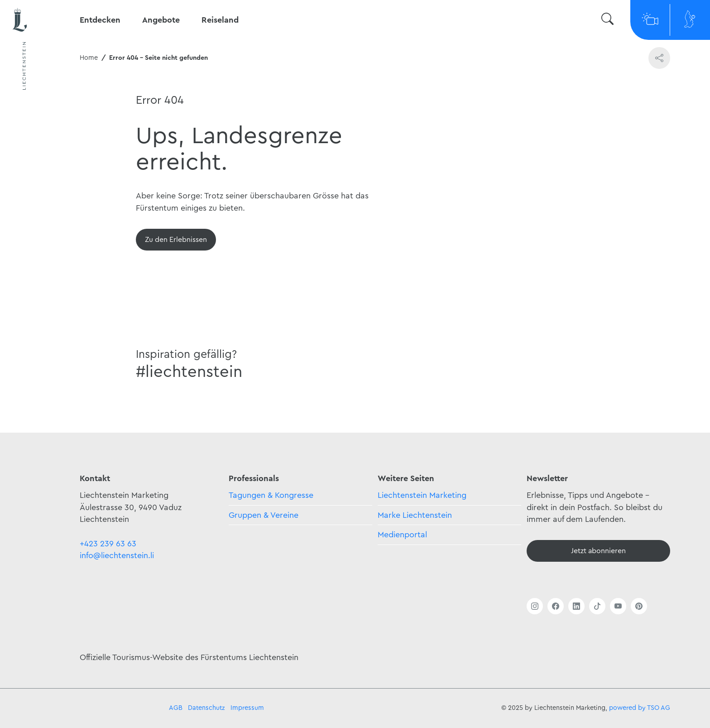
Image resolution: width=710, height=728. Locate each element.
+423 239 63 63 (108, 544)
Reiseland (220, 20)
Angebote (161, 20)
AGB (176, 708)
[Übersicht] (176, 240)
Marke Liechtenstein (415, 515)
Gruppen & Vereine (264, 515)
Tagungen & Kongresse (271, 495)
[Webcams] (650, 20)
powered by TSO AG (640, 708)
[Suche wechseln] (607, 20)
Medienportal (402, 535)
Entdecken (100, 20)
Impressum (247, 708)
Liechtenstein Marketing (422, 495)
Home (89, 58)
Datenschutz (206, 708)
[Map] (690, 20)
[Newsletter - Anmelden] (598, 551)
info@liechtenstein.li (117, 555)
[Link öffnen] (535, 606)
